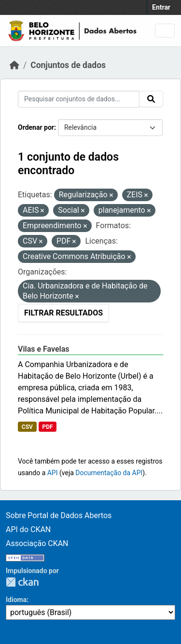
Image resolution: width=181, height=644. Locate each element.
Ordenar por (36, 127)
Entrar (161, 7)
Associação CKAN (37, 543)
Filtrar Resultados (63, 313)
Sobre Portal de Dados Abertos (59, 515)
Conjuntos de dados (68, 65)
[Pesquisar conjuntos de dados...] (79, 99)
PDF (47, 427)
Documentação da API (109, 473)
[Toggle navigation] (165, 31)
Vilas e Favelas (44, 349)
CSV (27, 427)
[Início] (14, 65)
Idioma (16, 600)
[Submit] (151, 99)
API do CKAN (28, 529)
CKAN (22, 582)
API (53, 473)
